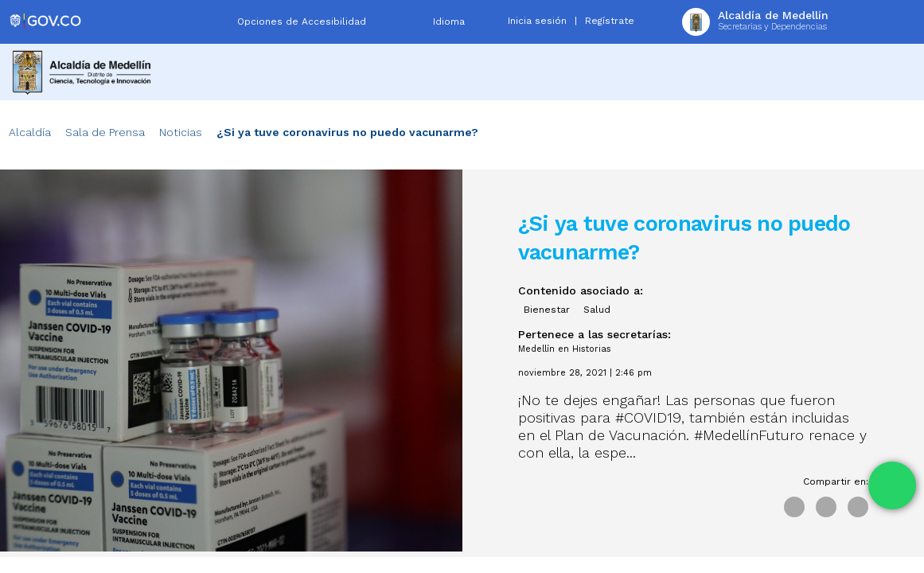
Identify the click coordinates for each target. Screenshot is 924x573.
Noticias (181, 132)
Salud (597, 310)
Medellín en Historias (565, 349)
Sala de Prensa (105, 132)
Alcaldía (30, 132)
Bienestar (547, 310)
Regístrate (610, 21)
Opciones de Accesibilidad (302, 21)
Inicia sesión (537, 21)
